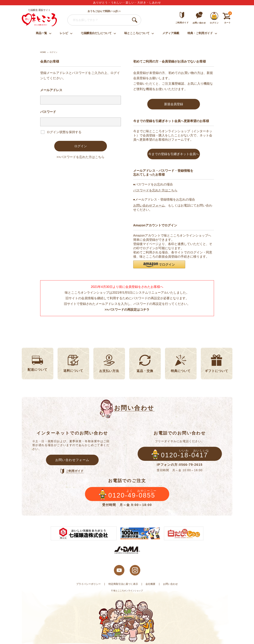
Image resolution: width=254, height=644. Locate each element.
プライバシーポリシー (88, 584)
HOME (43, 52)
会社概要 (150, 584)
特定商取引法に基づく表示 (123, 584)
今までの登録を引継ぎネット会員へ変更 (174, 156)
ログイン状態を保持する (64, 132)
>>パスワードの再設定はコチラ (127, 310)
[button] (159, 264)
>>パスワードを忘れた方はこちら (80, 157)
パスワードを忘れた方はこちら (155, 190)
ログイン (81, 146)
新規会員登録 (174, 104)
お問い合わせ (170, 584)
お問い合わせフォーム (149, 205)
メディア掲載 (171, 33)
